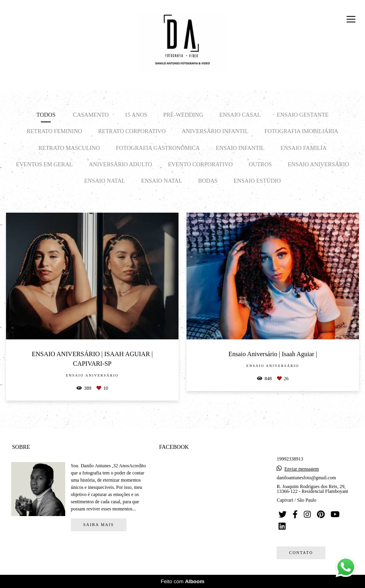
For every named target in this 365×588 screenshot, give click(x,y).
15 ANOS (136, 115)
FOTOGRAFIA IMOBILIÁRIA (301, 131)
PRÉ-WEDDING (183, 115)
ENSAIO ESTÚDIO (257, 181)
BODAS (208, 181)
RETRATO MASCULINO (69, 148)
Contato (301, 553)
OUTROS (260, 164)
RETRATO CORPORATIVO (132, 131)
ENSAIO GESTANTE (303, 115)
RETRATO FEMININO (54, 131)
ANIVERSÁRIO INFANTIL (215, 131)
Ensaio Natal (104, 181)
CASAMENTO (91, 115)
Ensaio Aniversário (318, 164)
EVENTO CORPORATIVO (201, 164)
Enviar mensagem (301, 469)
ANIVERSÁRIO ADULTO (120, 164)
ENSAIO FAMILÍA (304, 148)
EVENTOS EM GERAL (44, 164)
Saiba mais (99, 525)
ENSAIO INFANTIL (240, 148)
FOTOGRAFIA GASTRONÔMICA (158, 148)
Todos (46, 115)
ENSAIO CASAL (240, 115)
